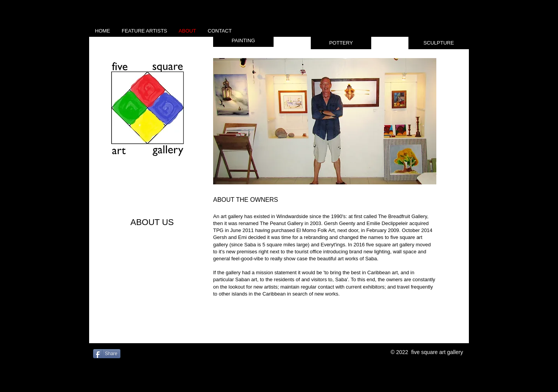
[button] (243, 41)
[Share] (107, 354)
